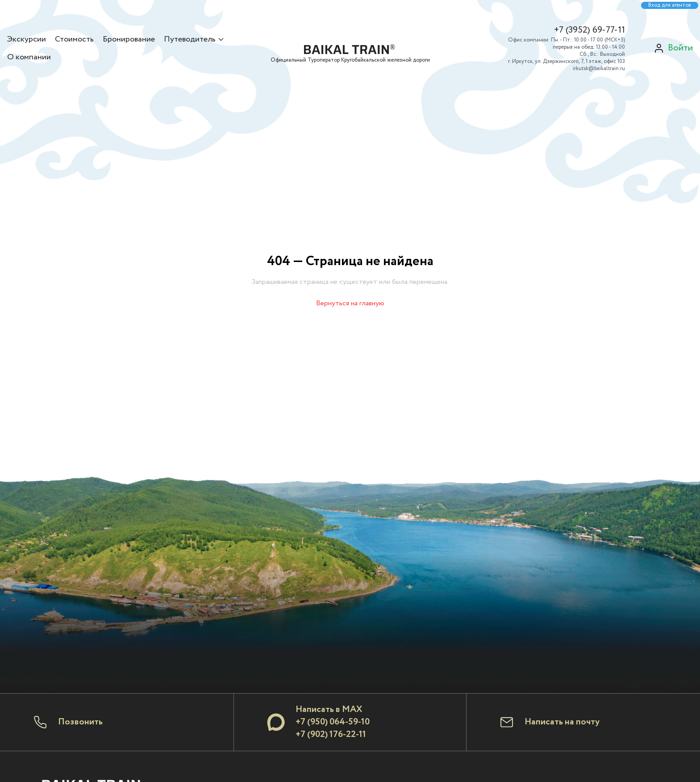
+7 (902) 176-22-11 (331, 734)
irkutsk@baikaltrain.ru (599, 69)
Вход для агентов (670, 5)
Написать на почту (562, 722)
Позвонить (80, 722)
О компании (29, 57)
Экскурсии (27, 39)
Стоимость (74, 39)
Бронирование (129, 39)
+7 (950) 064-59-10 (333, 722)
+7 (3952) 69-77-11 (590, 30)
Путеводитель (194, 39)
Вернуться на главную (350, 303)
